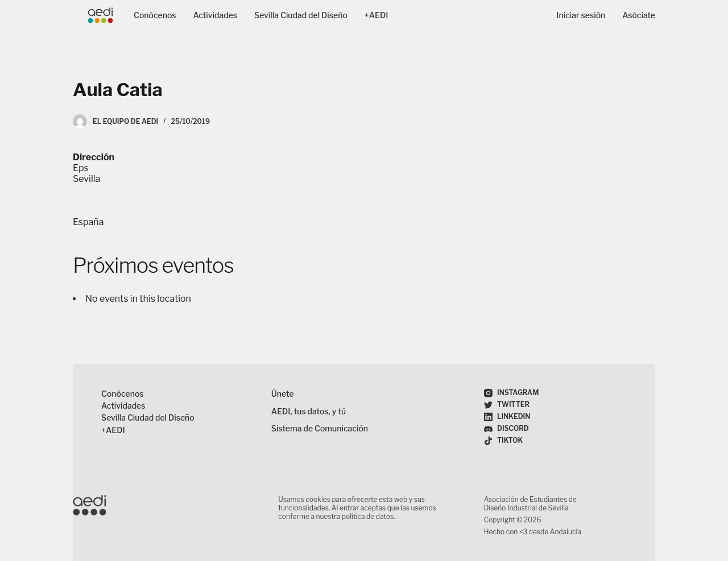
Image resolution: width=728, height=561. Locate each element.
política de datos (368, 516)
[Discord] (506, 429)
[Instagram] (512, 393)
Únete (283, 394)
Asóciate (639, 15)
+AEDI (377, 15)
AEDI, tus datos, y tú (309, 411)
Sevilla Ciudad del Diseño (301, 15)
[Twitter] (507, 405)
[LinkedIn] (507, 417)
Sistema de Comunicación (320, 428)
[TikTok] (504, 441)
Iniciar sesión (581, 15)
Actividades (216, 15)
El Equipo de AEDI (125, 121)
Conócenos (155, 15)
